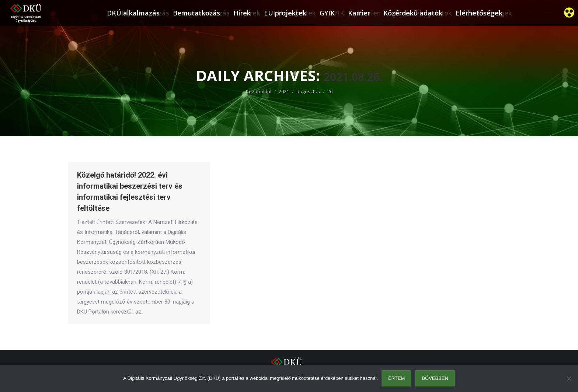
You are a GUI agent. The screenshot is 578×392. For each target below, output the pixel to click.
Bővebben (435, 378)
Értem (396, 378)
